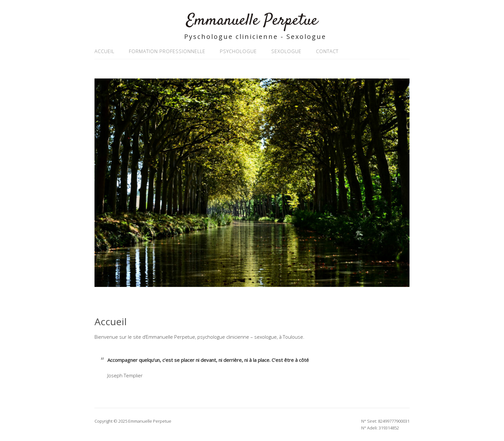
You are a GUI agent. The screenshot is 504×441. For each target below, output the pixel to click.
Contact (327, 51)
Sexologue (286, 51)
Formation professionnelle (167, 51)
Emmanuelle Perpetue (252, 21)
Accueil (104, 51)
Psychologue (238, 51)
